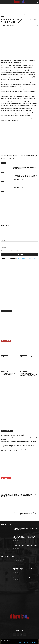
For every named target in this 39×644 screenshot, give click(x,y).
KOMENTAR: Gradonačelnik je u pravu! (9, 512)
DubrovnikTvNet (4, 355)
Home (2, 15)
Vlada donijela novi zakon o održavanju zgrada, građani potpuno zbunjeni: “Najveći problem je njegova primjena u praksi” (25, 570)
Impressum (9, 643)
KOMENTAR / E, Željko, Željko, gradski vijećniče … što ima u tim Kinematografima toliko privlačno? (10, 495)
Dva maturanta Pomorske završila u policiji (22, 578)
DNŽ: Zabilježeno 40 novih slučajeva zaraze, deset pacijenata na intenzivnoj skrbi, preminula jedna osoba (10, 157)
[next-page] (4, 194)
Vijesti (6, 15)
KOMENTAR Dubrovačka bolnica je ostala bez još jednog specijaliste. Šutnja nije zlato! (29, 513)
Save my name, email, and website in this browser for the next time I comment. (19, 251)
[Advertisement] (20, 296)
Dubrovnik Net (6, 25)
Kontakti (18, 643)
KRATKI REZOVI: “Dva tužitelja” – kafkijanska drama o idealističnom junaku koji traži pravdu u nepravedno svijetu (29, 374)
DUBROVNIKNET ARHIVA (33, 643)
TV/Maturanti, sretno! (6, 357)
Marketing (14, 643)
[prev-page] (2, 194)
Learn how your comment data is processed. (27, 258)
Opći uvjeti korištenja (24, 643)
